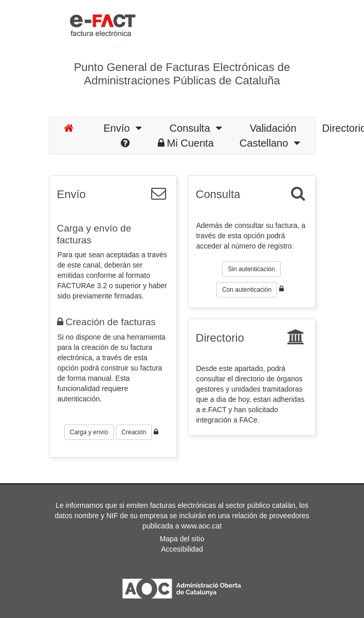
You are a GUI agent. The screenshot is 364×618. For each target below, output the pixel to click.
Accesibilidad (182, 549)
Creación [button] (134, 432)
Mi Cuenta (186, 143)
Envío (122, 128)
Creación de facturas (106, 322)
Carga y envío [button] (89, 432)
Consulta (196, 128)
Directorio (220, 338)
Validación (273, 128)
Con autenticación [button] (247, 290)
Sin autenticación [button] (251, 269)
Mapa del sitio (182, 539)
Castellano (270, 143)
